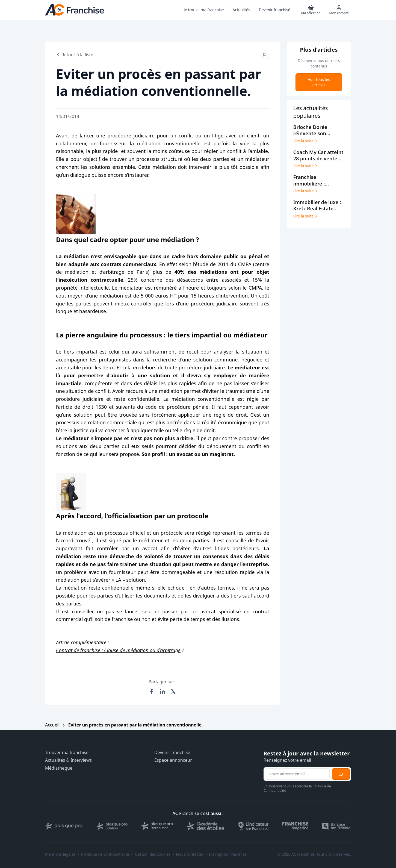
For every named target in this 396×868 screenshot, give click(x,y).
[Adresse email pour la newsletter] (297, 774)
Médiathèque (59, 768)
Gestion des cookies (153, 854)
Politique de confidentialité (105, 854)
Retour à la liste (75, 55)
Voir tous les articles (319, 82)
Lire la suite (306, 141)
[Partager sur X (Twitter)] (173, 692)
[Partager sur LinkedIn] (162, 692)
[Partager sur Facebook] (152, 692)
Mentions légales (60, 854)
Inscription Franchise (228, 854)
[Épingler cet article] (265, 55)
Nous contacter (190, 854)
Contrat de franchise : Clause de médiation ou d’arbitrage (118, 650)
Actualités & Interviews (68, 760)
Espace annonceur (173, 760)
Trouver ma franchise (67, 753)
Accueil (52, 725)
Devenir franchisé (172, 753)
